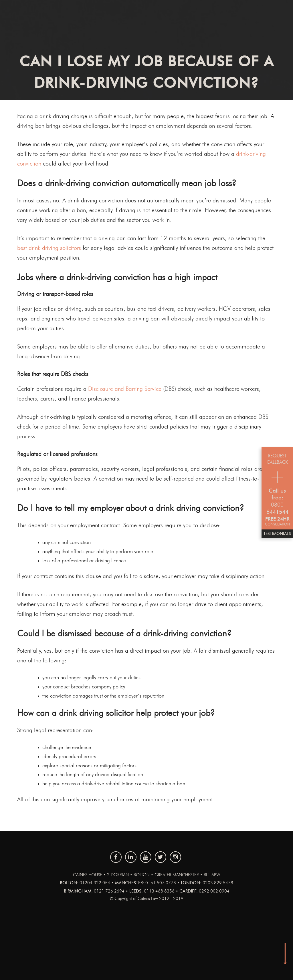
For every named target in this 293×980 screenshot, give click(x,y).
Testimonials (277, 534)
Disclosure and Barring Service (125, 389)
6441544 (277, 512)
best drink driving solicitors (49, 248)
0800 (277, 505)
